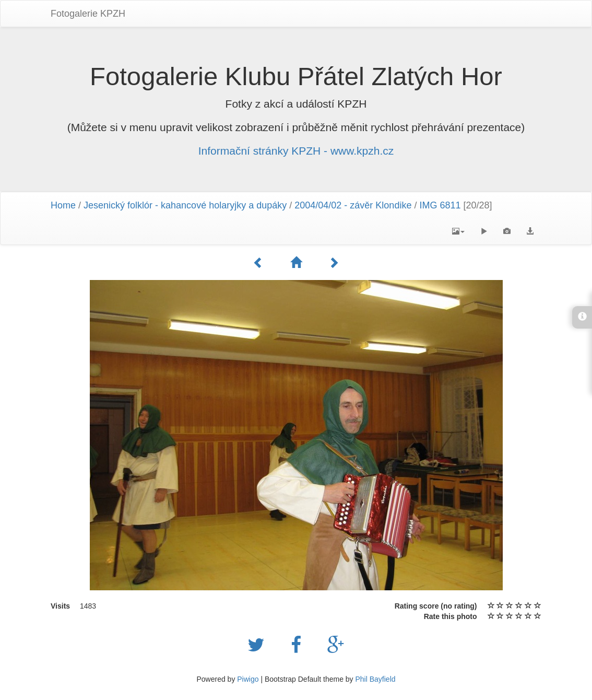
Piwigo (248, 679)
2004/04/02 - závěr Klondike (353, 205)
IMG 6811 (440, 205)
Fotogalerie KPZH (88, 14)
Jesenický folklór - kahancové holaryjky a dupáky (185, 205)
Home (63, 205)
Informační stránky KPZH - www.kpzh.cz (296, 151)
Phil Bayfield (375, 679)
